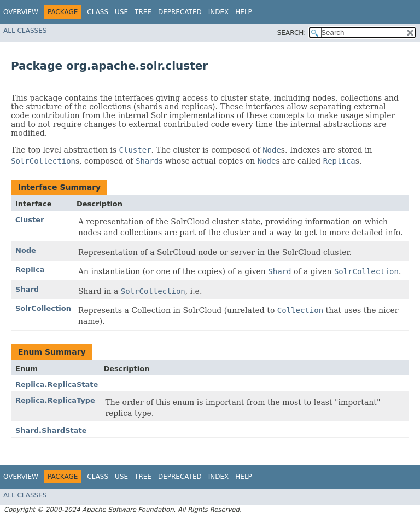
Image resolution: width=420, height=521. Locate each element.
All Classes (25, 31)
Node (26, 250)
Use (121, 12)
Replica (30, 270)
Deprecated (180, 12)
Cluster (30, 220)
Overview (21, 12)
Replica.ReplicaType (55, 400)
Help (244, 12)
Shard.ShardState (51, 430)
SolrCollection (43, 308)
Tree (143, 12)
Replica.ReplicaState (57, 384)
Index (219, 12)
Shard (27, 289)
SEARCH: (292, 33)
